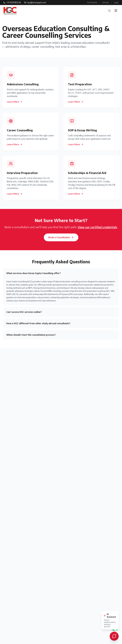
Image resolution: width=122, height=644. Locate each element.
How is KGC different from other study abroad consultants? (38, 323)
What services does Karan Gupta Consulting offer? (33, 273)
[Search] (109, 11)
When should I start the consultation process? (31, 335)
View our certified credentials (97, 227)
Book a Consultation (61, 237)
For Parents (92, 2)
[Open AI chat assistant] (114, 636)
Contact (106, 2)
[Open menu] (116, 11)
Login (116, 2)
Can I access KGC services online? (24, 312)
